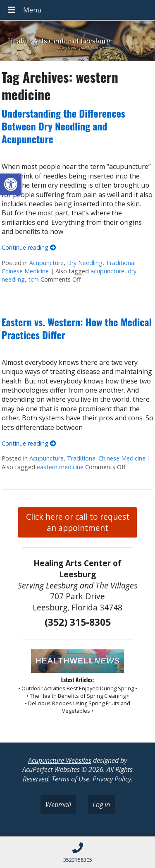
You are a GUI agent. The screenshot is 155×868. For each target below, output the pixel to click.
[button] (11, 184)
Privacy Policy (112, 779)
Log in (101, 805)
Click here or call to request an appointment (78, 522)
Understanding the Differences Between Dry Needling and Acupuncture (63, 126)
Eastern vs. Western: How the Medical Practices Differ (77, 328)
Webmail (58, 805)
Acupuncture (46, 263)
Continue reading (29, 247)
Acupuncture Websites (60, 760)
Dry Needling (85, 263)
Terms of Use (70, 779)
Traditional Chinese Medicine (106, 458)
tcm (33, 279)
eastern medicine (60, 467)
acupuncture (107, 271)
